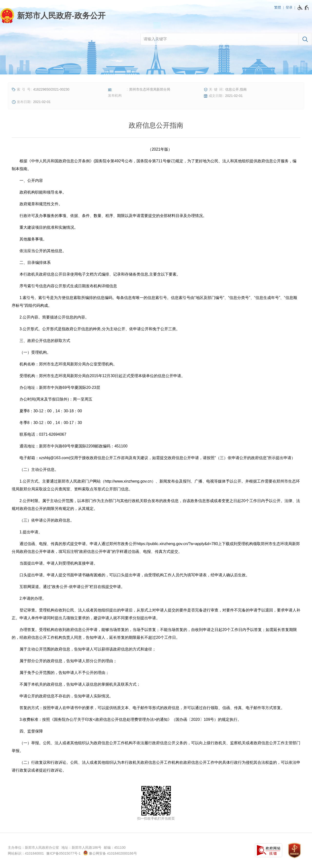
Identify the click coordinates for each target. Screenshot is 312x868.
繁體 (278, 7)
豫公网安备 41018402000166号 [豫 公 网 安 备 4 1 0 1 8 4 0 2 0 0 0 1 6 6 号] (110, 853)
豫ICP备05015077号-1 (63, 853)
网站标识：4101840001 (26, 853)
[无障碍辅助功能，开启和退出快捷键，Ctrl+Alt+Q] (303, 8)
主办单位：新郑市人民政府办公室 (33, 847)
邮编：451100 (115, 847)
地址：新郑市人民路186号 (81, 847)
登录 (289, 7)
